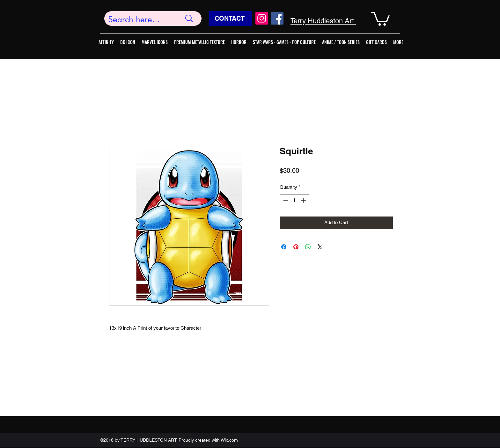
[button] (380, 18)
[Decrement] (285, 200)
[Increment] (304, 200)
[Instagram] (262, 18)
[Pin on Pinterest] (296, 247)
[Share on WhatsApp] (308, 247)
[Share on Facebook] (284, 247)
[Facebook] (277, 18)
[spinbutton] (294, 200)
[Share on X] (320, 247)
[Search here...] (140, 20)
